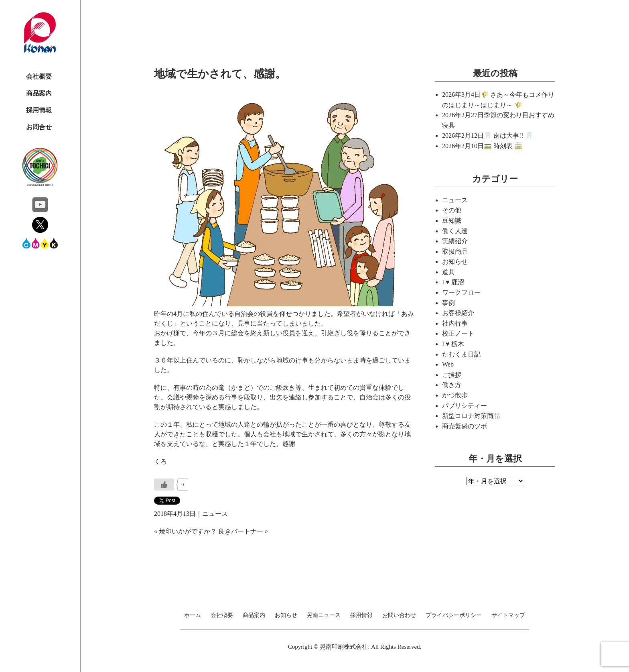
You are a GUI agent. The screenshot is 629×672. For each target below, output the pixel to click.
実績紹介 (455, 241)
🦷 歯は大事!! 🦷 (508, 135)
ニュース (215, 514)
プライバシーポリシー (454, 615)
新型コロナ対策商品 (471, 416)
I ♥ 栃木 (453, 344)
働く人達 (455, 231)
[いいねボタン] (164, 485)
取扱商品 (455, 251)
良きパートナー (241, 531)
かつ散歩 (455, 395)
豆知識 (452, 221)
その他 (452, 210)
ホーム (193, 615)
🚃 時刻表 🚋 (503, 146)
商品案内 (39, 93)
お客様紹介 (458, 313)
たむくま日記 (461, 354)
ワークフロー (461, 292)
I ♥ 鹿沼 (453, 282)
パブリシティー (465, 406)
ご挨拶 (452, 375)
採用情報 (39, 110)
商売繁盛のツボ (465, 426)
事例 (448, 303)
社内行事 (455, 323)
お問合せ (39, 127)
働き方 (452, 385)
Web (448, 364)
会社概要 (39, 76)
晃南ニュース (324, 615)
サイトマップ (508, 615)
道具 (448, 272)
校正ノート (458, 333)
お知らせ (455, 262)
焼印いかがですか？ (188, 531)
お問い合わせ (399, 615)
